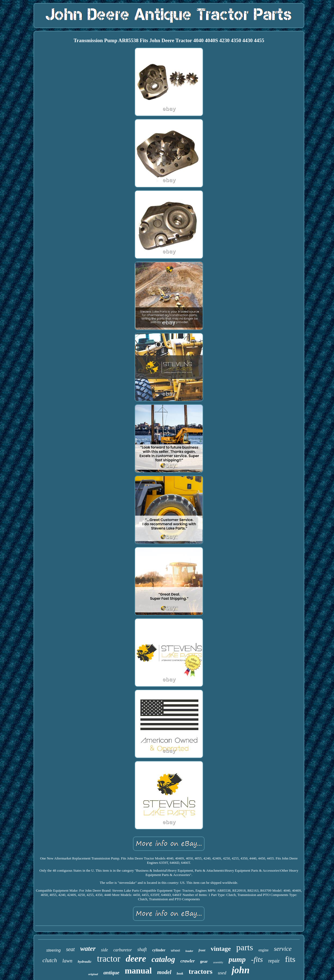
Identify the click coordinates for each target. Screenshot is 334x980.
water (88, 949)
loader (189, 951)
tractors (201, 971)
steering (53, 950)
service (283, 949)
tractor (109, 959)
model (164, 972)
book (180, 974)
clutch (50, 960)
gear (204, 961)
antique (111, 973)
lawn (67, 961)
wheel (175, 950)
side (105, 950)
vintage (221, 949)
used (222, 973)
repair (274, 961)
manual (138, 971)
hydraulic (85, 961)
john (241, 970)
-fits (257, 959)
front (202, 950)
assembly (218, 962)
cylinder (159, 950)
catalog (163, 959)
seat (70, 949)
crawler (188, 961)
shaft (142, 949)
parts (245, 947)
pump (237, 959)
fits (290, 959)
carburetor (123, 950)
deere (136, 959)
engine (263, 950)
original (93, 974)
